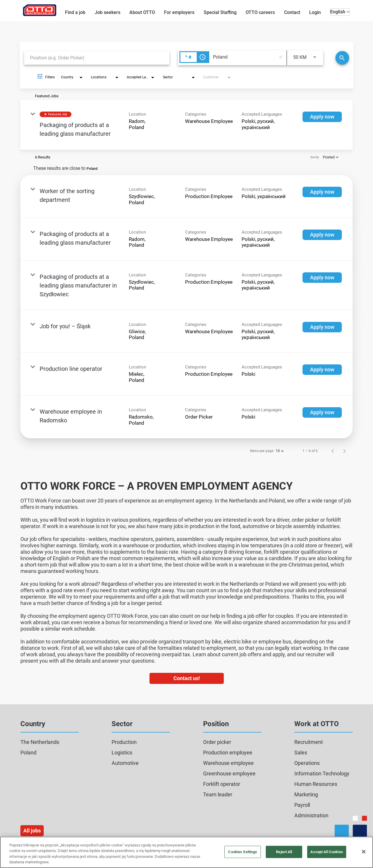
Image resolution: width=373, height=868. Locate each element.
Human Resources (316, 784)
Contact (292, 12)
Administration (311, 815)
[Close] (364, 852)
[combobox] (97, 58)
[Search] (342, 58)
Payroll (302, 805)
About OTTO (142, 12)
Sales (301, 753)
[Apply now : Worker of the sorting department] (322, 192)
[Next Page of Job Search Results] (344, 451)
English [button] (340, 12)
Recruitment (309, 742)
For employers (179, 12)
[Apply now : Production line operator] (322, 370)
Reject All (284, 852)
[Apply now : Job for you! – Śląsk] (322, 327)
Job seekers (108, 12)
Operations (307, 763)
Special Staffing (220, 12)
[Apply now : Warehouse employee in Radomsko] (322, 412)
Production (124, 742)
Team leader (218, 794)
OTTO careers (260, 12)
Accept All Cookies (327, 852)
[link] (186, 125)
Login (315, 12)
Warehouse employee (228, 763)
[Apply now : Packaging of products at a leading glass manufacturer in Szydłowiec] (322, 278)
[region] (186, 852)
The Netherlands (40, 742)
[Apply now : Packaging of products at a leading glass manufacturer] (322, 117)
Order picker (217, 742)
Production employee (228, 753)
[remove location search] (281, 57)
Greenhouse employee (229, 773)
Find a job (75, 12)
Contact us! (187, 678)
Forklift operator (222, 784)
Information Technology (322, 773)
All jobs (32, 831)
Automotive (125, 763)
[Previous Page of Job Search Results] (333, 451)
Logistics (122, 753)
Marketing (306, 794)
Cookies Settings (243, 852)
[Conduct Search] (342, 58)
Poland (28, 753)
